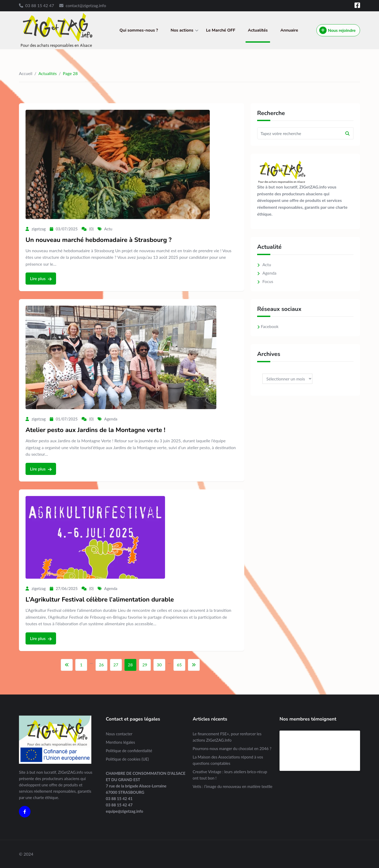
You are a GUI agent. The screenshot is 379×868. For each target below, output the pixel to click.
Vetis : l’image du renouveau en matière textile (233, 786)
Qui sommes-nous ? (139, 30)
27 (116, 665)
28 (130, 665)
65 (179, 665)
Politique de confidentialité (129, 751)
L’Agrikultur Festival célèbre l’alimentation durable (100, 599)
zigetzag (39, 229)
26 (101, 665)
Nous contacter (119, 734)
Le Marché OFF (221, 30)
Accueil (26, 73)
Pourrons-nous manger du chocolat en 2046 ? (232, 748)
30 (159, 665)
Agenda (111, 419)
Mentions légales (120, 742)
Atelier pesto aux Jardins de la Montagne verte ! (95, 430)
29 (145, 665)
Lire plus (41, 279)
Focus (268, 281)
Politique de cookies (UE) (127, 759)
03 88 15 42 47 (40, 5)
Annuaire (289, 30)
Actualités (258, 30)
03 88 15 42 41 (119, 798)
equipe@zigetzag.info (124, 811)
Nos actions (182, 30)
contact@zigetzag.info (86, 5)
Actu (108, 229)
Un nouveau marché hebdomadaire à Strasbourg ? (99, 240)
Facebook (270, 326)
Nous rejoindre (337, 30)
